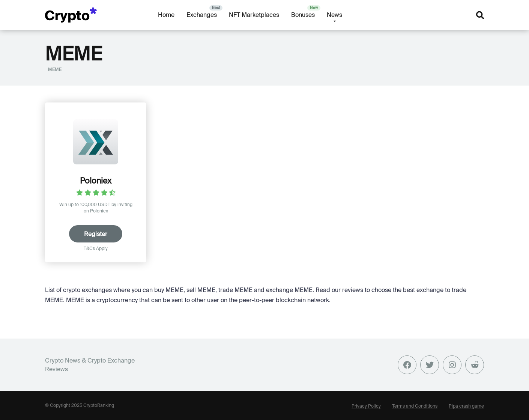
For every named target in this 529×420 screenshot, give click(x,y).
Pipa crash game (466, 406)
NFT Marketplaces (254, 15)
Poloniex (96, 181)
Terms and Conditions (415, 406)
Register (96, 234)
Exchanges (202, 15)
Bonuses (303, 15)
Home (166, 15)
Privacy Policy (366, 406)
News (334, 15)
